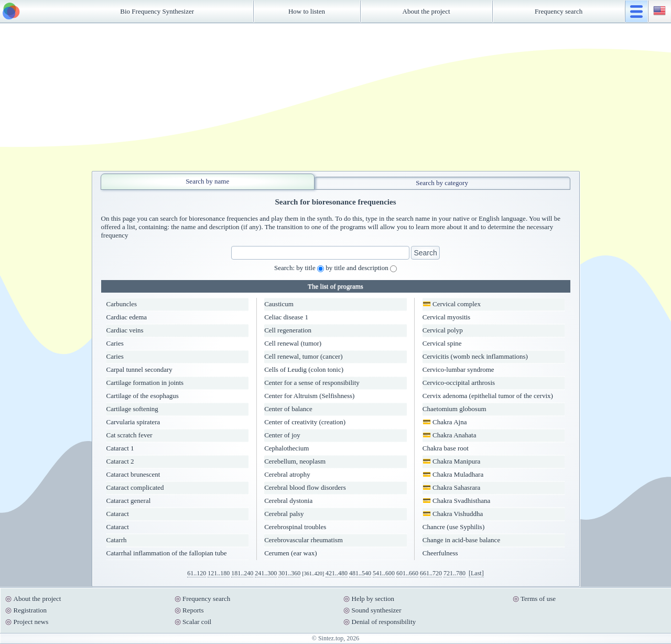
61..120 (197, 573)
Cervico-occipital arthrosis (459, 383)
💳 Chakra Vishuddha (453, 514)
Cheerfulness (440, 553)
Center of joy (282, 435)
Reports (193, 610)
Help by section (373, 599)
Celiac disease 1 (286, 317)
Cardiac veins (125, 330)
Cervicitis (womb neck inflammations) (475, 356)
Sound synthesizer (377, 610)
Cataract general (129, 501)
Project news (31, 622)
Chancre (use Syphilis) (453, 527)
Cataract (118, 514)
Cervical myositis (446, 317)
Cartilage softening (132, 409)
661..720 (431, 573)
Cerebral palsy (284, 514)
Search (425, 253)
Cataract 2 (120, 461)
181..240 (242, 573)
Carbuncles (122, 304)
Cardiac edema (127, 317)
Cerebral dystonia (288, 501)
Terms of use (538, 599)
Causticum (279, 304)
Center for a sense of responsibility (312, 383)
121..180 (219, 573)
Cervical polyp (443, 330)
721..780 (454, 573)
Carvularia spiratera (133, 422)
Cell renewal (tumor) (293, 343)
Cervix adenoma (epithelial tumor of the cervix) (488, 396)
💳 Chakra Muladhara (453, 474)
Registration (30, 610)
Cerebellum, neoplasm (295, 461)
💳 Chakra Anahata (450, 435)
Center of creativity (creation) (305, 422)
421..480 (337, 573)
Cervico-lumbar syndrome (458, 369)
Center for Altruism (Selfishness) (309, 396)
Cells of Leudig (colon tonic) (304, 369)
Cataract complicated (135, 487)
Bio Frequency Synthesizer (157, 11)
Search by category (442, 183)
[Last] (476, 573)
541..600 (384, 573)
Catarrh (117, 540)
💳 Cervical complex (452, 304)
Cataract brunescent (133, 474)
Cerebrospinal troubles (295, 527)
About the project (426, 11)
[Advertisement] (335, 97)
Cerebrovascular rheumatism (304, 540)
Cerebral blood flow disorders (305, 487)
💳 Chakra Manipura (452, 461)
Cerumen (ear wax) (290, 553)
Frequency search (559, 11)
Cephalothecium (286, 448)
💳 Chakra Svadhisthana (456, 501)
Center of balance (288, 409)
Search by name (207, 181)
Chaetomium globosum (454, 409)
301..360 (289, 573)
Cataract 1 (120, 448)
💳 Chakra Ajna (445, 422)
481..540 (360, 573)
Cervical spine (442, 343)
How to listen (307, 11)
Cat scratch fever (129, 435)
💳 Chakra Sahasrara (452, 487)
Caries (115, 343)
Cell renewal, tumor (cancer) (303, 356)
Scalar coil (197, 622)
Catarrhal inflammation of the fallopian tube (167, 553)
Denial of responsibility (384, 622)
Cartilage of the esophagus (143, 396)
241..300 (266, 573)
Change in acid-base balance (461, 540)
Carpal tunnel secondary (139, 369)
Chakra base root (446, 448)
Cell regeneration (288, 330)
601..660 (407, 573)
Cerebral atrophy (287, 474)
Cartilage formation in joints (145, 383)
